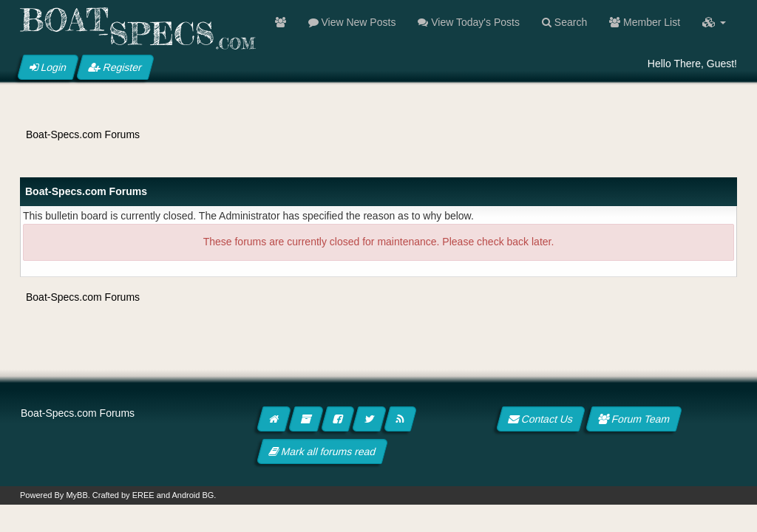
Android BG (193, 495)
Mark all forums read (323, 451)
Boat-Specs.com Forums (83, 134)
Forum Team (634, 419)
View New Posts (352, 22)
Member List (645, 22)
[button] (714, 22)
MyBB (77, 495)
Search (564, 22)
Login (48, 67)
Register (115, 67)
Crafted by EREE (123, 495)
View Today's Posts (469, 22)
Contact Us (541, 419)
